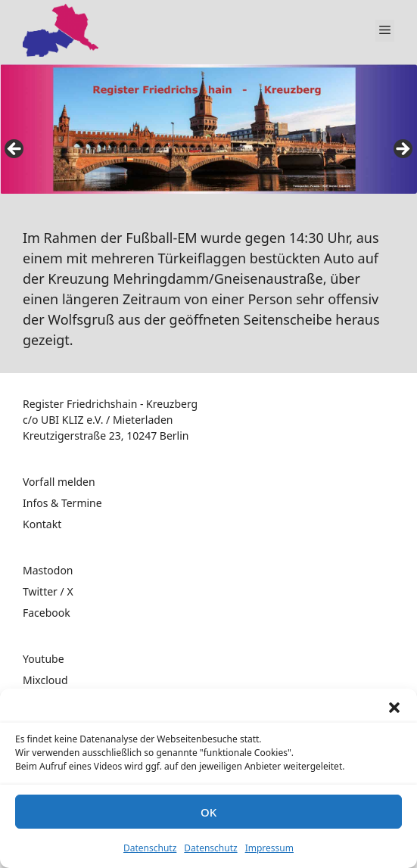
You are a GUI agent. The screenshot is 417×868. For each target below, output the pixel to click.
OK (208, 812)
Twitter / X (48, 591)
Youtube (44, 659)
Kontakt (42, 524)
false (15, 150)
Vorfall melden (59, 482)
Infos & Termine (62, 503)
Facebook (47, 613)
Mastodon (48, 570)
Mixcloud (45, 680)
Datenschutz (150, 848)
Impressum (269, 848)
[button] (394, 708)
